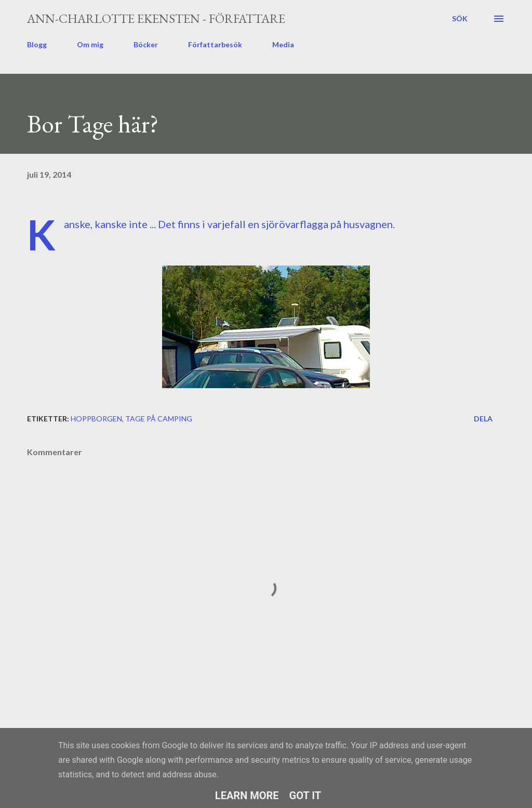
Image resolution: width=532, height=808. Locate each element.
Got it (305, 796)
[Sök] (460, 19)
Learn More (247, 796)
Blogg (37, 44)
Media (283, 44)
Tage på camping (159, 419)
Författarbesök (215, 44)
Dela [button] (483, 419)
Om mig (90, 44)
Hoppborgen (96, 419)
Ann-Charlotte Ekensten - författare (156, 18)
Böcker (146, 44)
